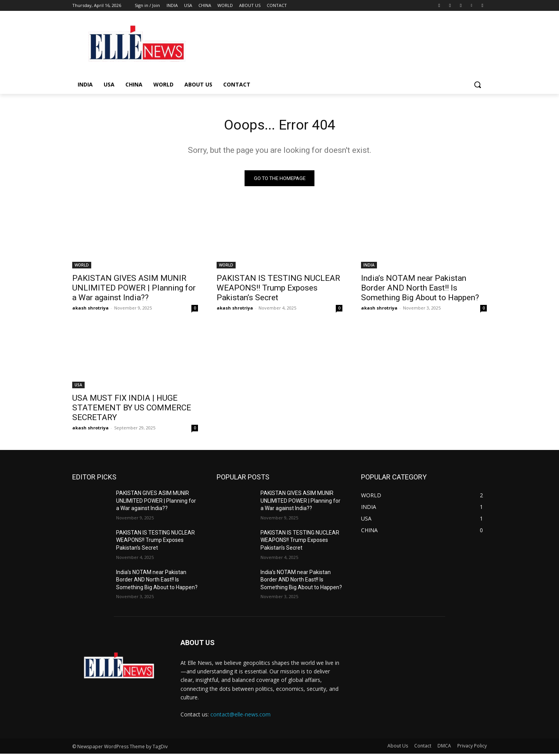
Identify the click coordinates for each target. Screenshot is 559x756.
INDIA (369, 267)
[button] (477, 85)
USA (78, 387)
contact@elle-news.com (240, 717)
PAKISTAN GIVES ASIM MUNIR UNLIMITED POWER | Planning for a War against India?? (134, 290)
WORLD (82, 267)
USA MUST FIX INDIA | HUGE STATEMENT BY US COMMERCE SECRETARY (132, 410)
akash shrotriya (90, 310)
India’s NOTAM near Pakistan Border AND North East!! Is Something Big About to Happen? (420, 290)
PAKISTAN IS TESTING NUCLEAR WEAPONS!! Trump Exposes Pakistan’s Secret (278, 290)
